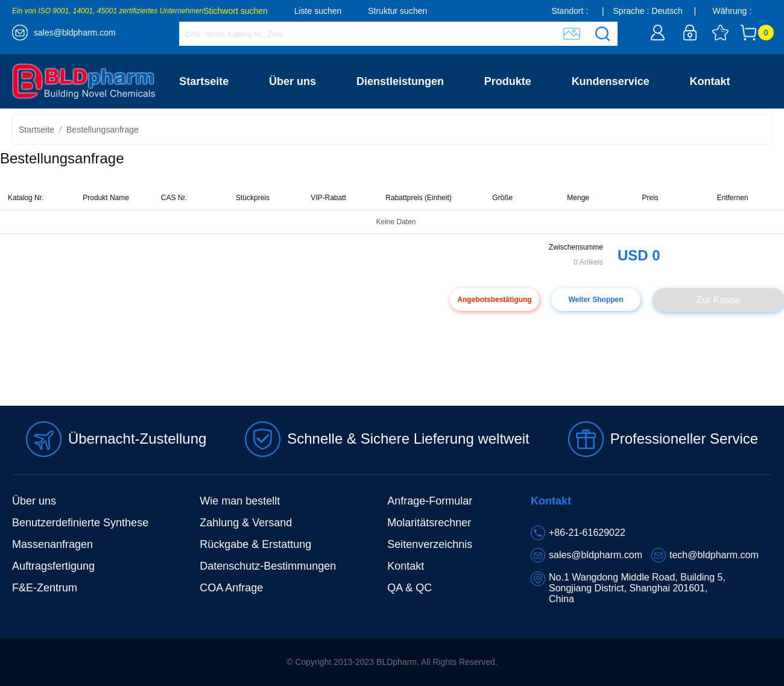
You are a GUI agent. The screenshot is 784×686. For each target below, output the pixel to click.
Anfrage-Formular (430, 501)
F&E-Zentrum (45, 588)
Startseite (204, 81)
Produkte (508, 81)
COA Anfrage (231, 588)
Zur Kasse (719, 300)
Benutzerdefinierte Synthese (80, 523)
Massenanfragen (52, 544)
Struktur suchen (397, 11)
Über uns (292, 81)
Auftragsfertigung (53, 566)
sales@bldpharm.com (75, 33)
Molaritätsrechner (429, 523)
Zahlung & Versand (246, 523)
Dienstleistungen (400, 81)
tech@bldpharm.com (714, 555)
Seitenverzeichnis (430, 544)
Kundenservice (611, 81)
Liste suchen (318, 11)
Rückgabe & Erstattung (255, 544)
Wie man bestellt (240, 501)
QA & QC (409, 588)
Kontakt (710, 81)
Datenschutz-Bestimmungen (268, 566)
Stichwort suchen (236, 11)
